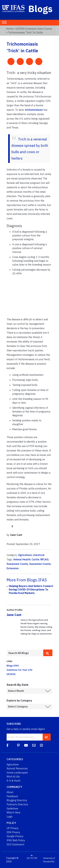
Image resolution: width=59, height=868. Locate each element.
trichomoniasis (34, 110)
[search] (48, 653)
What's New (13, 812)
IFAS (52, 862)
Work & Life (13, 776)
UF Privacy (13, 828)
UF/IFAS (11, 674)
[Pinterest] (18, 745)
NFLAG (44, 559)
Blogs (41, 9)
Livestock (39, 555)
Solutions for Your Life (20, 670)
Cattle (35, 559)
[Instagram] (41, 745)
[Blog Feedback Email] (34, 745)
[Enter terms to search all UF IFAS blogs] (25, 653)
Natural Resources (17, 768)
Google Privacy (15, 836)
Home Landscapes (17, 773)
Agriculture (25, 555)
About (10, 792)
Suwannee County (17, 564)
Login (10, 817)
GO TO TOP (32, 858)
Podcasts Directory (17, 804)
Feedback (12, 796)
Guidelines (12, 808)
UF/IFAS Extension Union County (34, 29)
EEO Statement (15, 844)
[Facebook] (7, 745)
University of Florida (49, 860)
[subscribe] (46, 737)
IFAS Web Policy (16, 840)
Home (10, 29)
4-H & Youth (13, 781)
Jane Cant (14, 615)
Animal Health (22, 559)
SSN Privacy (13, 832)
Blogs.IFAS (13, 665)
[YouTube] (26, 745)
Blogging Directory (17, 800)
